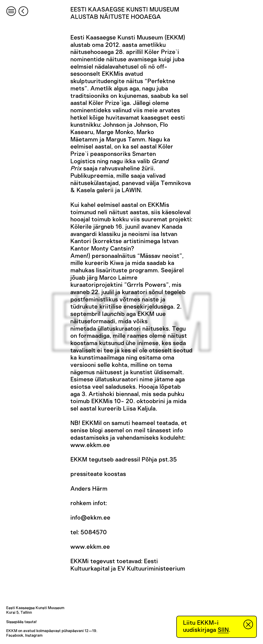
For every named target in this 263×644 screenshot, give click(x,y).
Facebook (15, 636)
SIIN (223, 630)
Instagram (34, 636)
